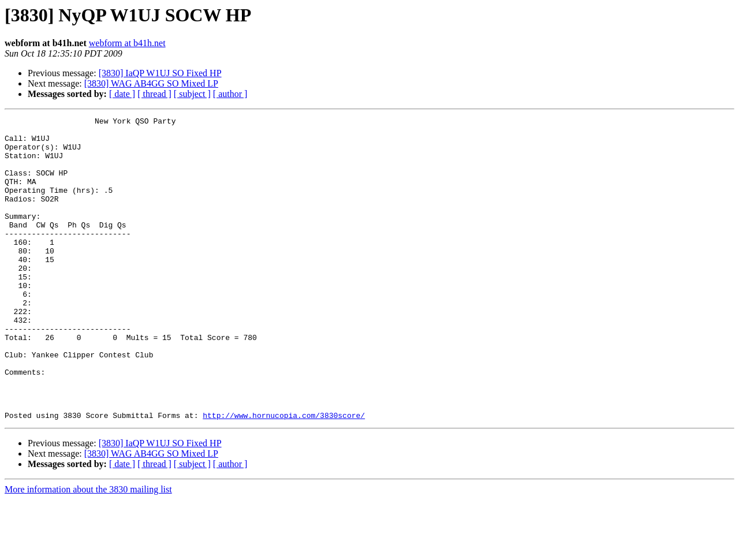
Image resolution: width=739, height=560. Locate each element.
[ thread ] (154, 94)
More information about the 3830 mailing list (88, 550)
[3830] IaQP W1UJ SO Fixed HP (160, 73)
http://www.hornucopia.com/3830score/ (284, 476)
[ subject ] (192, 94)
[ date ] (122, 94)
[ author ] (230, 94)
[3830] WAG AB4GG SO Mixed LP (151, 83)
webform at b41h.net (127, 43)
